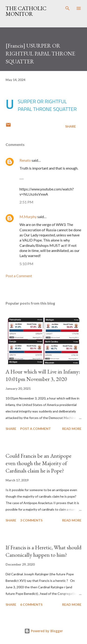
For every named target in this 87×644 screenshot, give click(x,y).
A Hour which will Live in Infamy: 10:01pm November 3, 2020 (43, 375)
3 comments (31, 520)
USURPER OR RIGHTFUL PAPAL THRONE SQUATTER (47, 105)
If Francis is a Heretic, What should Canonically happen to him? (43, 551)
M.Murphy (28, 217)
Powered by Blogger (44, 631)
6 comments (31, 604)
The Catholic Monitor (26, 11)
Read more (72, 429)
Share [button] (71, 126)
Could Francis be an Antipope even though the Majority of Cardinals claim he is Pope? (39, 463)
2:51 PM (26, 202)
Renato (25, 160)
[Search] (68, 8)
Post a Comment (19, 276)
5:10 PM (26, 264)
